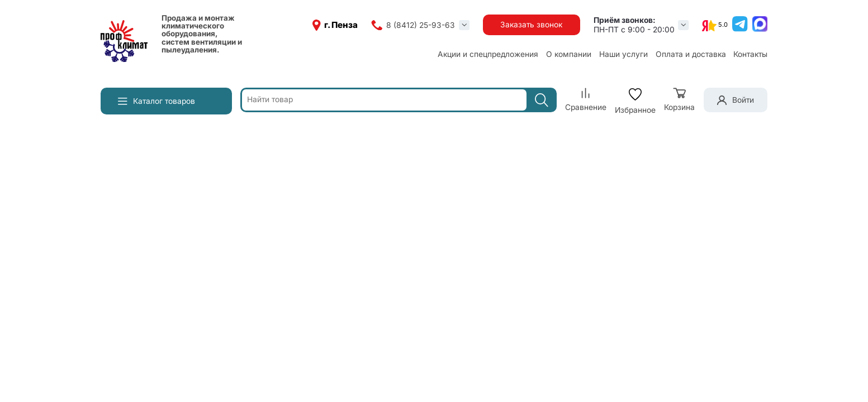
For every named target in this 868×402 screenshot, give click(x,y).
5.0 (723, 25)
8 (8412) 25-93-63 (421, 25)
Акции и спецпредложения (488, 54)
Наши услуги (623, 54)
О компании (569, 54)
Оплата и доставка (691, 54)
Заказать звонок (531, 25)
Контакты (750, 54)
